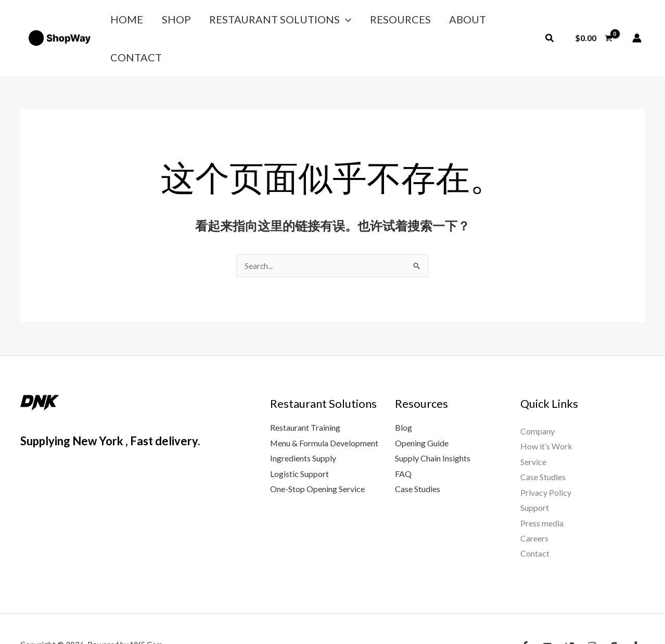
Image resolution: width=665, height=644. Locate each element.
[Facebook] (525, 614)
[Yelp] (637, 614)
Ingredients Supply (303, 425)
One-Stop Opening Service (317, 456)
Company (538, 398)
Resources (375, 21)
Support (535, 475)
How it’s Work (546, 413)
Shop (165, 21)
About (436, 21)
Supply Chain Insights (433, 425)
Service (533, 428)
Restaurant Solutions (263, 21)
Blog (404, 394)
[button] (328, 21)
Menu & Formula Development (324, 410)
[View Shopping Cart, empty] (593, 21)
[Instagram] (592, 614)
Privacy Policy (546, 460)
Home (123, 21)
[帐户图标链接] (637, 21)
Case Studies (418, 456)
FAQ (403, 440)
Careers (534, 506)
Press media (542, 490)
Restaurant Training (305, 394)
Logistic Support (299, 440)
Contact (491, 21)
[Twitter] (570, 614)
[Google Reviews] (615, 614)
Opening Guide (422, 410)
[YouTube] (547, 614)
